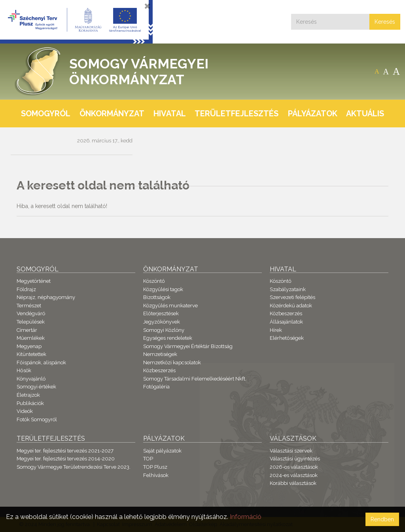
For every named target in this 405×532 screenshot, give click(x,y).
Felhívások (156, 475)
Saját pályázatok (162, 451)
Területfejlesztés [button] (237, 114)
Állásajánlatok (286, 322)
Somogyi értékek (36, 387)
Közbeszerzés (159, 370)
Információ (246, 517)
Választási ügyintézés (295, 459)
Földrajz (26, 289)
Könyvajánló (31, 379)
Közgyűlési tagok (163, 289)
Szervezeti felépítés (292, 297)
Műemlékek (31, 338)
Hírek (276, 330)
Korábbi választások (293, 483)
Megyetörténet (34, 281)
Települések (31, 322)
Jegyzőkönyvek (162, 322)
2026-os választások (294, 467)
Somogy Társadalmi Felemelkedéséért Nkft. (195, 379)
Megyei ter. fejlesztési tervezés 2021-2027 (65, 451)
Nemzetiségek (160, 354)
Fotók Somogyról (37, 419)
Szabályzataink (288, 289)
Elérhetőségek (287, 338)
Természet (29, 306)
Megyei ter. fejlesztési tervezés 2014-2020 (66, 459)
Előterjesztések (161, 313)
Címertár (27, 330)
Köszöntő (154, 281)
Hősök (24, 370)
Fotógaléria (156, 387)
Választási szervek (291, 451)
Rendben (382, 519)
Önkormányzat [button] (112, 114)
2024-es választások (294, 475)
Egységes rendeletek (168, 338)
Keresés (385, 22)
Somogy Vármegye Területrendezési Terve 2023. (74, 467)
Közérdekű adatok (291, 306)
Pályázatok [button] (313, 114)
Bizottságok (157, 297)
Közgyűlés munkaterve (170, 306)
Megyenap (29, 346)
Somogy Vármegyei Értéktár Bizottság (188, 346)
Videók (25, 411)
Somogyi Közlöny (164, 330)
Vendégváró (31, 313)
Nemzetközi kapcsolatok (172, 363)
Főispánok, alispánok (41, 363)
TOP (148, 459)
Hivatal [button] (170, 114)
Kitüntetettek (31, 354)
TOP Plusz (155, 467)
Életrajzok (28, 395)
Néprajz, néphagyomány (46, 297)
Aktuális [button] (365, 114)
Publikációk (30, 403)
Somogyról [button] (46, 114)
